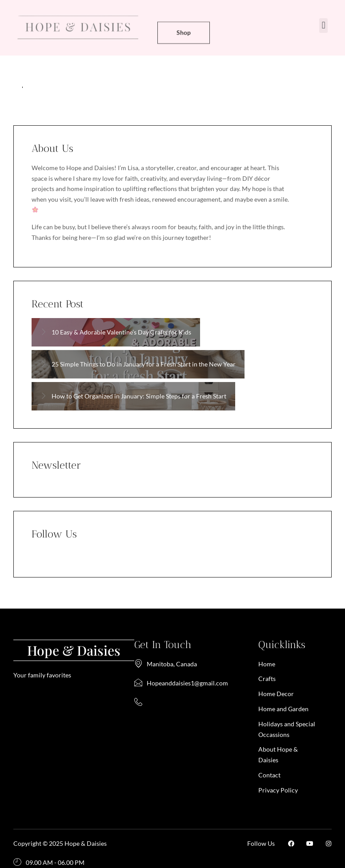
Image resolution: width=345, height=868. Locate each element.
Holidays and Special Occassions (287, 729)
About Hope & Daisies (278, 755)
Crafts (267, 679)
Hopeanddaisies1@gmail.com (181, 683)
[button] (323, 26)
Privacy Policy (278, 790)
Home (267, 664)
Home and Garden (283, 709)
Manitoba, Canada (166, 664)
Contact (269, 775)
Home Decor (276, 694)
